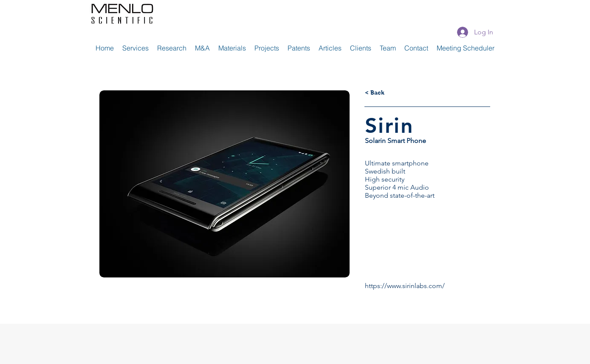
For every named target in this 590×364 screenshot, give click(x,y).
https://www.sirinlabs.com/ (405, 286)
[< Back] (375, 93)
